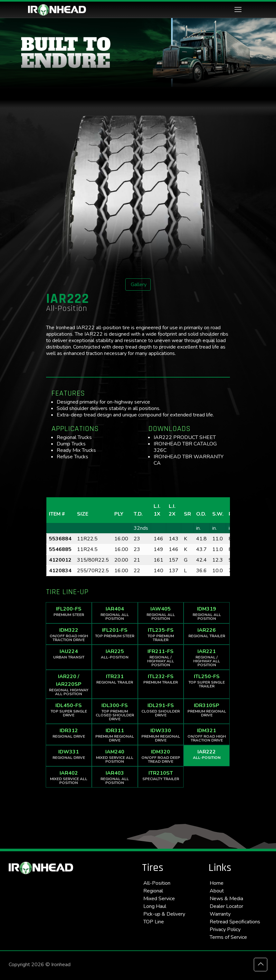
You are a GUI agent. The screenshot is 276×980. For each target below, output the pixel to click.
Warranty (220, 914)
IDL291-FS (161, 710)
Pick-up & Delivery (164, 914)
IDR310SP (207, 710)
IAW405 (161, 613)
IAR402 (69, 777)
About (217, 891)
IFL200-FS (69, 611)
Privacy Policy (225, 929)
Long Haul (155, 906)
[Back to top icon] (261, 965)
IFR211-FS (161, 658)
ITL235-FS (161, 635)
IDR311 (115, 735)
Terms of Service (228, 937)
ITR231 (115, 679)
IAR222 (207, 754)
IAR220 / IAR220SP (69, 685)
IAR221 (207, 658)
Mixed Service (159, 899)
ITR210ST (161, 775)
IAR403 (115, 777)
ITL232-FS (161, 679)
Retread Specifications (235, 922)
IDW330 (161, 735)
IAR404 (115, 613)
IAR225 (115, 654)
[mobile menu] (238, 10)
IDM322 (69, 635)
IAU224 (69, 654)
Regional (153, 891)
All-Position (157, 883)
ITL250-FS (207, 681)
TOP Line (154, 922)
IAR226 (207, 633)
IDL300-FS (115, 712)
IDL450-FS (69, 710)
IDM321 (207, 735)
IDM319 (207, 613)
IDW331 (69, 754)
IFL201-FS (115, 633)
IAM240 (115, 756)
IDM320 (161, 756)
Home (217, 883)
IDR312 (69, 733)
